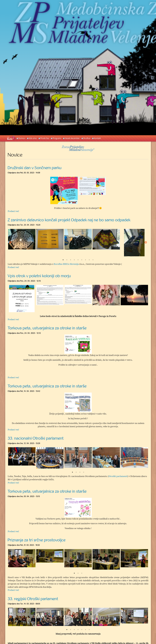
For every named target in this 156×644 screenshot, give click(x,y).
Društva (87, 138)
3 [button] (71, 260)
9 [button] (93, 260)
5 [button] (78, 260)
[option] (64, 190)
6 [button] (82, 260)
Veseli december (72, 138)
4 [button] (74, 260)
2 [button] (67, 260)
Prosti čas (45, 138)
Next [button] (146, 242)
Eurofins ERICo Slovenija (66, 264)
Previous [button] (10, 242)
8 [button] (89, 260)
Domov (22, 138)
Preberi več (13, 211)
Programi (57, 138)
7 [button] (86, 260)
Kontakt (97, 138)
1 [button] (63, 260)
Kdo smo (33, 138)
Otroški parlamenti (118, 476)
